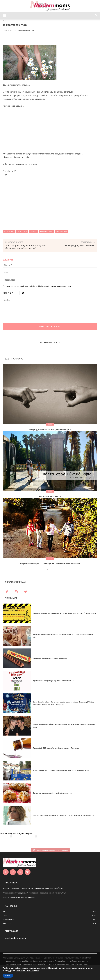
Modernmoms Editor (26, 31)
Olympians (9, 231)
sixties (33, 231)
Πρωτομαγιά (61, 231)
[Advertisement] (50, 130)
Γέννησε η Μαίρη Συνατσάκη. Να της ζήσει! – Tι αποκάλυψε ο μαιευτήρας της (64, 815)
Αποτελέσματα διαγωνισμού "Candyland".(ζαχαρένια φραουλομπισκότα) (26, 247)
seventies (22, 231)
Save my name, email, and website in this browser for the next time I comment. (39, 286)
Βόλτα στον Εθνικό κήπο (50, 496)
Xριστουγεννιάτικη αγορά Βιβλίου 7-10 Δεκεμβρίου (53, 681)
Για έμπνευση (46, 231)
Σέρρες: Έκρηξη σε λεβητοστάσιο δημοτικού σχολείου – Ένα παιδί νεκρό (61, 771)
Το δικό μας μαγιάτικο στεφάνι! (79, 245)
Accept (8, 976)
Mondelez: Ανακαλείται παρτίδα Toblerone (50, 658)
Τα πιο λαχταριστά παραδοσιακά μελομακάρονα (52, 793)
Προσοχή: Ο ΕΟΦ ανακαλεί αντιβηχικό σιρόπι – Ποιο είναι (56, 748)
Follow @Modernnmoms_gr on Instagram (50, 850)
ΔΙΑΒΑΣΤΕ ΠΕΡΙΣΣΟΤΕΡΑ (27, 971)
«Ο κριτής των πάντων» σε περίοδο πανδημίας (50, 429)
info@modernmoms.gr (16, 938)
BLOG (50, 424)
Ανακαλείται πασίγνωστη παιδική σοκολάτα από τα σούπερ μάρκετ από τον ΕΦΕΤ (34, 893)
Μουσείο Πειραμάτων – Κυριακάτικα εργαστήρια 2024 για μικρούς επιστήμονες (65, 613)
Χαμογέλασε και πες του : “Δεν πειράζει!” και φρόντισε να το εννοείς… (50, 564)
